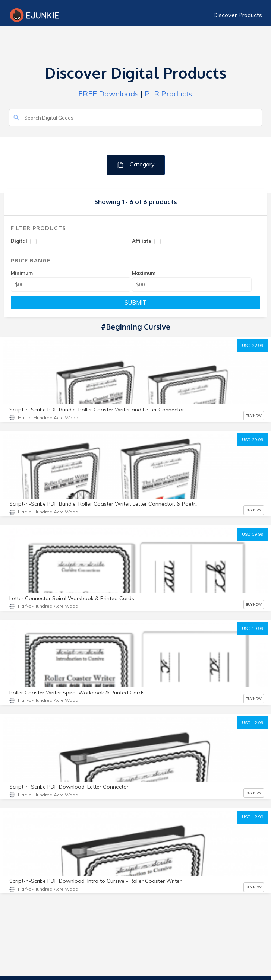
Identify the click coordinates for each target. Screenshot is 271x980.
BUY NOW (254, 416)
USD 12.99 (253, 723)
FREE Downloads (108, 94)
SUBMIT (135, 303)
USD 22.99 (253, 346)
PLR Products (168, 94)
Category (135, 165)
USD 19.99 (253, 534)
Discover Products (238, 15)
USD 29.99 (253, 440)
